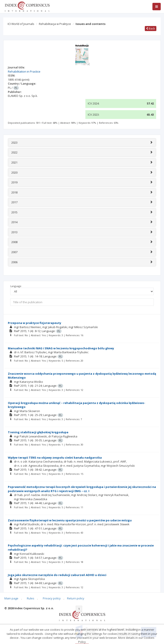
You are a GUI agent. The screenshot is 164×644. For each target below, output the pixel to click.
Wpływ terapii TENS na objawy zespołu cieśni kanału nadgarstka (55, 458)
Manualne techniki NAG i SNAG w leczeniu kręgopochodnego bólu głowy (61, 348)
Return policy (76, 598)
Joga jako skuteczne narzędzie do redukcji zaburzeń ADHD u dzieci (57, 575)
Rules (31, 598)
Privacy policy (52, 598)
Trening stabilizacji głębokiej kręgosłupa (38, 432)
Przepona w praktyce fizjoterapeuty (35, 323)
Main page (11, 598)
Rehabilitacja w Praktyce (55, 24)
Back (151, 28)
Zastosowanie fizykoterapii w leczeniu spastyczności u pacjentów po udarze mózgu (70, 520)
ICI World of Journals (21, 24)
